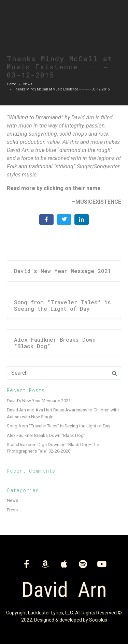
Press (12, 510)
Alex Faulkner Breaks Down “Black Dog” (46, 435)
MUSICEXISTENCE (98, 202)
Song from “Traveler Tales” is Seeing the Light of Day (59, 426)
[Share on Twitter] (64, 219)
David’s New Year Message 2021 (39, 401)
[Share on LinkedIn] (82, 219)
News (12, 500)
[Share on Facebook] (46, 219)
